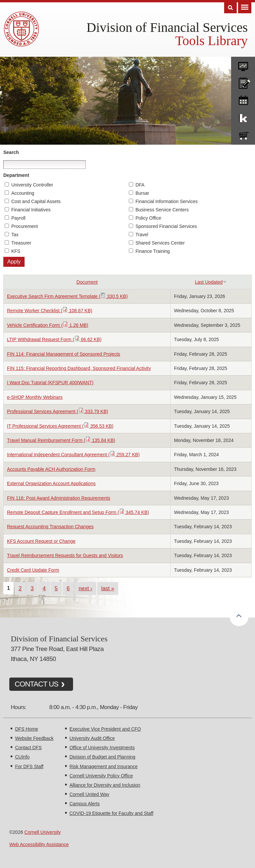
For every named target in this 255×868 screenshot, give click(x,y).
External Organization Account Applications (51, 483)
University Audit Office (92, 738)
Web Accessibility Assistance (39, 844)
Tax (15, 235)
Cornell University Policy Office (101, 776)
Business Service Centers (162, 210)
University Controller (32, 185)
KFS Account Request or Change (41, 541)
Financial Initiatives (31, 210)
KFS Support (243, 117)
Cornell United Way (89, 794)
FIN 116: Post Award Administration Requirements (59, 498)
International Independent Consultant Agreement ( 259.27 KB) (73, 455)
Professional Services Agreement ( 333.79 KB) (58, 411)
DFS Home (26, 729)
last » (108, 588)
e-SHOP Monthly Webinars (35, 397)
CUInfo (22, 757)
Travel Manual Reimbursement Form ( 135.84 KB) (61, 440)
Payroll (18, 218)
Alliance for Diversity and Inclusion (105, 785)
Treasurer (21, 243)
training (243, 99)
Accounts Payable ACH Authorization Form (51, 469)
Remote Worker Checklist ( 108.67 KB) (50, 311)
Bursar (142, 193)
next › (85, 588)
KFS (16, 251)
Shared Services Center (160, 243)
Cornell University (42, 832)
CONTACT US (37, 684)
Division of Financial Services (167, 27)
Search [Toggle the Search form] (230, 8)
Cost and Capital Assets (36, 201)
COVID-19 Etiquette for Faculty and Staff (111, 813)
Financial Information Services (167, 201)
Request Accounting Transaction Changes (50, 527)
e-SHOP (243, 134)
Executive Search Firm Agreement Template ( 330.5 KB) (67, 296)
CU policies (243, 82)
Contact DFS (28, 748)
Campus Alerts (85, 804)
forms (243, 64)
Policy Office (148, 218)
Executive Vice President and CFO (105, 729)
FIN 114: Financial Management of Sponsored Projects (64, 354)
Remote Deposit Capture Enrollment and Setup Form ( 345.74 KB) (78, 512)
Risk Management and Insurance (103, 766)
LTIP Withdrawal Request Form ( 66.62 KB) (54, 339)
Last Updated (211, 282)
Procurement (25, 226)
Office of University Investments (102, 748)
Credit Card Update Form (33, 570)
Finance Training (153, 251)
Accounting (23, 193)
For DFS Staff (29, 766)
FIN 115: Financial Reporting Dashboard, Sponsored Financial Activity (79, 368)
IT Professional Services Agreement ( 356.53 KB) (60, 426)
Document (87, 282)
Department (16, 175)
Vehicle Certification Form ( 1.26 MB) (48, 325)
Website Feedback (34, 738)
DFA (140, 185)
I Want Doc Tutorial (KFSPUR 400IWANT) (50, 383)
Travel (142, 235)
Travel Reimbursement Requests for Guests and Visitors (65, 555)
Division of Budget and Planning (102, 757)
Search (11, 152)
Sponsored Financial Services (166, 226)
